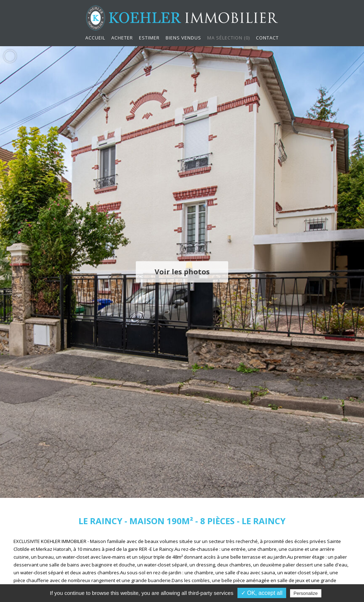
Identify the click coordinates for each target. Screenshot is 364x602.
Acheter (122, 38)
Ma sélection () (229, 38)
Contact (267, 38)
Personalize (306, 593)
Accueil (95, 38)
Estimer (149, 38)
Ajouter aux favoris (10, 56)
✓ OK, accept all (262, 593)
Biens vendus (183, 38)
